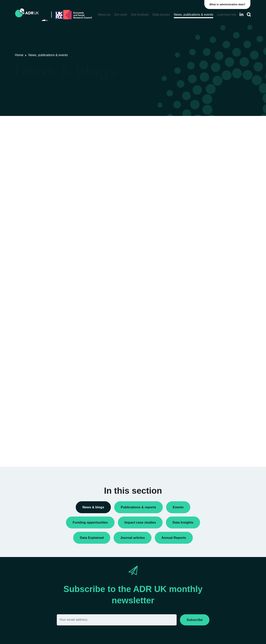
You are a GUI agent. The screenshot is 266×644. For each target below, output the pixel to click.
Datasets (194, 172)
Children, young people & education (212, 358)
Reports (194, 212)
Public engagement (201, 206)
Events (193, 179)
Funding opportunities (203, 186)
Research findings (200, 219)
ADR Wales (196, 295)
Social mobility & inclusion (205, 398)
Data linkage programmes (205, 166)
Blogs (192, 146)
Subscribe (195, 620)
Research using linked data (206, 226)
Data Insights (197, 159)
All (190, 351)
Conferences (197, 152)
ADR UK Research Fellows (206, 132)
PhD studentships (200, 192)
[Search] (249, 15)
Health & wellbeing (201, 385)
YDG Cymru (196, 309)
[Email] (117, 620)
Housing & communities (204, 391)
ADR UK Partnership (202, 288)
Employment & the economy (207, 378)
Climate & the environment (206, 365)
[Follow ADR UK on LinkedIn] (241, 14)
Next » (170, 141)
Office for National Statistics (206, 302)
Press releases (198, 199)
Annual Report (198, 139)
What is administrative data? (228, 4)
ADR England (197, 275)
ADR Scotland (198, 282)
